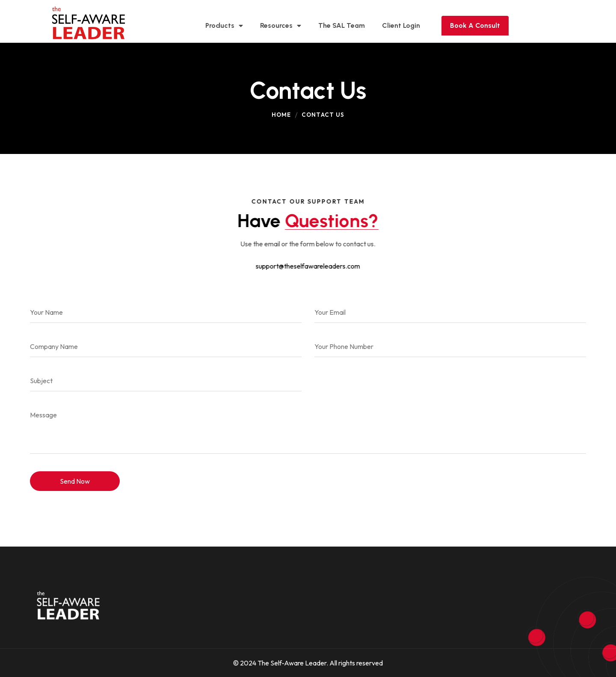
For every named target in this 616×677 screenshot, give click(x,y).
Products (224, 26)
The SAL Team (342, 25)
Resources (281, 26)
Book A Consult (475, 25)
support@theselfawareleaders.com (308, 266)
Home (281, 115)
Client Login (401, 25)
